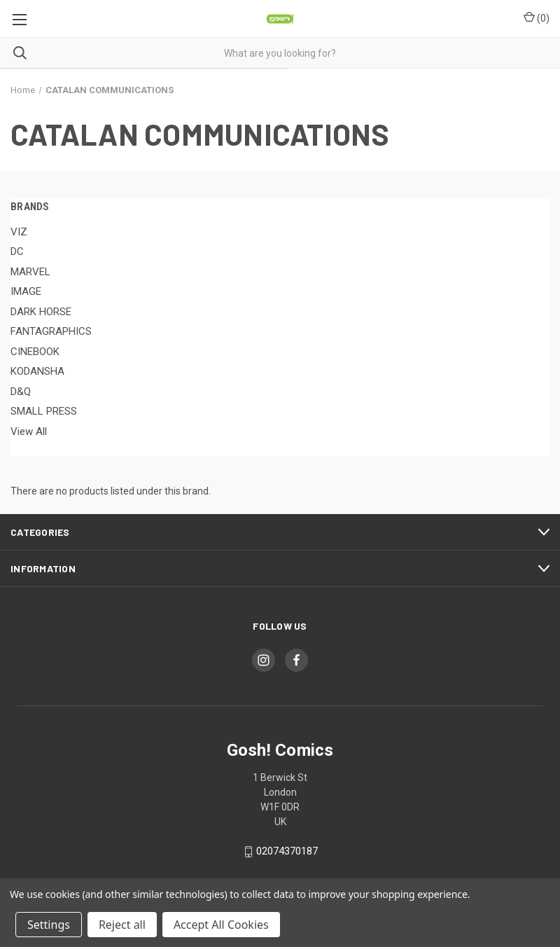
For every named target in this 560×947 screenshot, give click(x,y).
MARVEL (30, 272)
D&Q (21, 392)
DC (17, 251)
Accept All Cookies (221, 925)
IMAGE (26, 291)
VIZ (19, 232)
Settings (49, 925)
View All (29, 431)
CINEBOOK (35, 352)
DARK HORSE (41, 312)
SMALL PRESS (44, 411)
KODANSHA (37, 371)
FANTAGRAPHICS (51, 331)
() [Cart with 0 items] (537, 18)
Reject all (122, 925)
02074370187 (287, 852)
